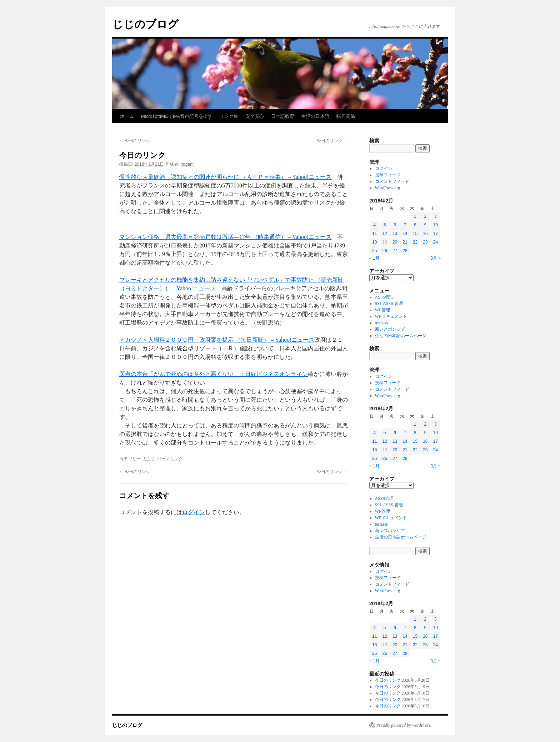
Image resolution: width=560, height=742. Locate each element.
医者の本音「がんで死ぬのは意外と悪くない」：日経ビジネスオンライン (214, 374)
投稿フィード (388, 175)
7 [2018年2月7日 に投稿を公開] (405, 225)
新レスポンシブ (390, 329)
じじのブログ (145, 24)
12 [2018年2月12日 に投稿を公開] (384, 234)
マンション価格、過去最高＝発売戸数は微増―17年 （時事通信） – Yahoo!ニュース (225, 237)
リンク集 (229, 116)
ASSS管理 (384, 297)
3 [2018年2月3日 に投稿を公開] (436, 216)
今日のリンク (135, 141)
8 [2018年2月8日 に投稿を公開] (415, 225)
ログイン (194, 512)
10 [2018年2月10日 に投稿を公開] (436, 225)
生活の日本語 (315, 116)
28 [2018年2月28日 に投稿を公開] (405, 251)
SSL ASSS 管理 (389, 304)
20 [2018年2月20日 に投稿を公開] (395, 242)
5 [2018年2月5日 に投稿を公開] (385, 225)
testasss (381, 323)
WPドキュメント (391, 316)
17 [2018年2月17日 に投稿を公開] (436, 234)
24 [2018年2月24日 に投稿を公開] (436, 242)
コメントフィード (392, 181)
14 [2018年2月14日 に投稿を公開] (405, 234)
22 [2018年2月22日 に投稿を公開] (415, 242)
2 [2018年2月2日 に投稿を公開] (425, 216)
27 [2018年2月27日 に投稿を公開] (395, 251)
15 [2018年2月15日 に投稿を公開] (415, 234)
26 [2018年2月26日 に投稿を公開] (384, 251)
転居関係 (346, 116)
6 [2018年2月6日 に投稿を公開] (395, 225)
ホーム (127, 116)
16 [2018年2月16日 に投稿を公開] (425, 234)
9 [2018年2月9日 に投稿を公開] (425, 225)
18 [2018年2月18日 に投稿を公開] (374, 242)
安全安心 (255, 116)
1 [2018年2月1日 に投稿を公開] (415, 216)
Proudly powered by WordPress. (404, 725)
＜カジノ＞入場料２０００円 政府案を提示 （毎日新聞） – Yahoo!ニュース (217, 340)
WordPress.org (387, 188)
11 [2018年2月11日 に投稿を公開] (374, 234)
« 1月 (374, 258)
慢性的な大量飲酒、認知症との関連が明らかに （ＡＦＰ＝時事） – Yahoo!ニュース (225, 177)
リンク (150, 459)
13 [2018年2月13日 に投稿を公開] (395, 234)
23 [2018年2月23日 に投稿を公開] (425, 242)
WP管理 (382, 310)
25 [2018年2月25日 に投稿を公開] (374, 251)
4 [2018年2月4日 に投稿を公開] (374, 225)
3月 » (436, 258)
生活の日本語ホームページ (401, 336)
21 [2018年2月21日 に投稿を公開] (405, 242)
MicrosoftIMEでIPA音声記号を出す (177, 116)
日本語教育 (283, 116)
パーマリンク (170, 459)
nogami (187, 164)
